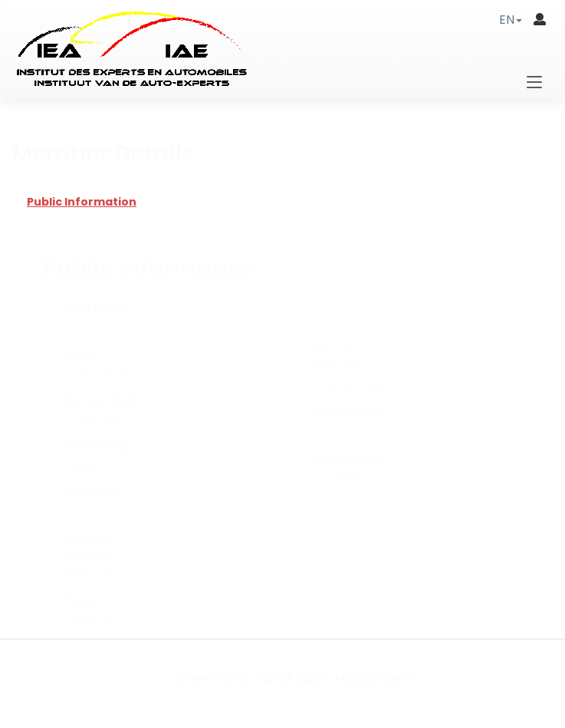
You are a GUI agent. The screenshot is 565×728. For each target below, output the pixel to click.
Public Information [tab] (82, 202)
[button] (511, 20)
